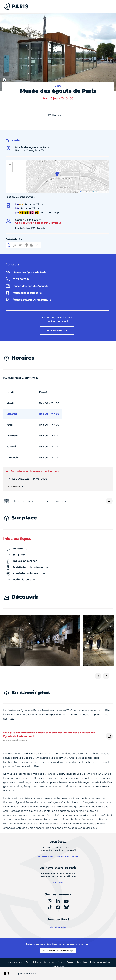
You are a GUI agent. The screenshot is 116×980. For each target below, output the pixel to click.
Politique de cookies (100, 962)
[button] (57, 174)
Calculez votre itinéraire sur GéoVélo (37, 223)
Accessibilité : (45, 962)
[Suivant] (106, 676)
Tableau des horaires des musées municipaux (39, 501)
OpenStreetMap (97, 192)
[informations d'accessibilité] (23, 245)
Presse (70, 962)
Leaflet (83, 192)
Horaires (55, 115)
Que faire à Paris (27, 973)
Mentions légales (14, 962)
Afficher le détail (13, 487)
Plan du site (58, 967)
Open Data (82, 962)
